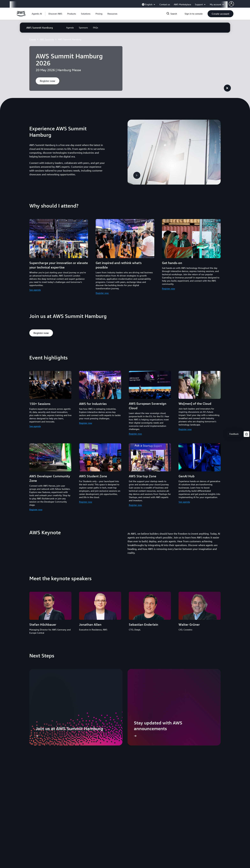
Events (33, 39)
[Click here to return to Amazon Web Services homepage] (21, 15)
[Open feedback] (246, 434)
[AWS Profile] (231, 4)
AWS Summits (47, 39)
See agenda (35, 279)
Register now (102, 282)
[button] (55, 14)
